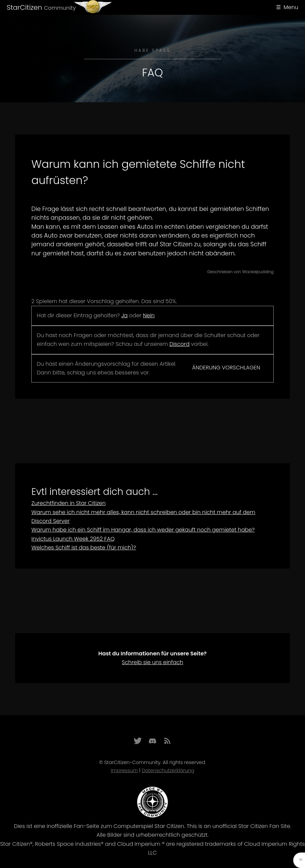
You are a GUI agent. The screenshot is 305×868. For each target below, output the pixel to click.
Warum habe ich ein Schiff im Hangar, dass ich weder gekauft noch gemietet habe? (143, 530)
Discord (179, 344)
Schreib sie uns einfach (152, 662)
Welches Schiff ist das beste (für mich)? (84, 548)
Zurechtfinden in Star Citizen (69, 503)
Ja (124, 315)
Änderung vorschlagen (226, 368)
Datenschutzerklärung (168, 770)
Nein (149, 315)
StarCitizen (41, 7)
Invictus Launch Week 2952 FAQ (73, 539)
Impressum (124, 770)
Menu (291, 7)
